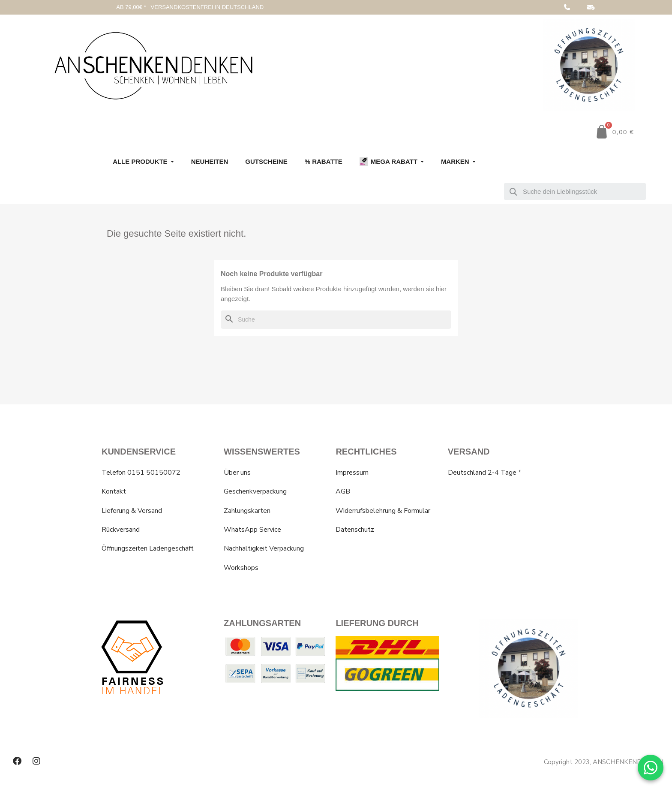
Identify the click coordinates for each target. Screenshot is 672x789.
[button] (615, 132)
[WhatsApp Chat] (651, 768)
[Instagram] (36, 761)
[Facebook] (17, 761)
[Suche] (336, 320)
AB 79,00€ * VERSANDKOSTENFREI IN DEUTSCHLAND (190, 7)
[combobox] (575, 191)
